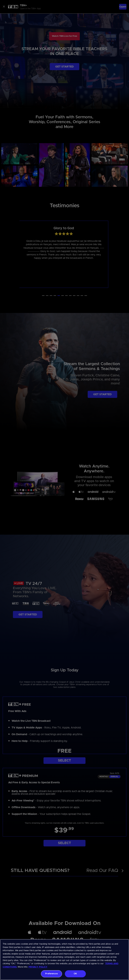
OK (75, 974)
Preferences (51, 974)
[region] (64, 960)
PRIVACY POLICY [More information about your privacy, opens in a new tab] (38, 967)
